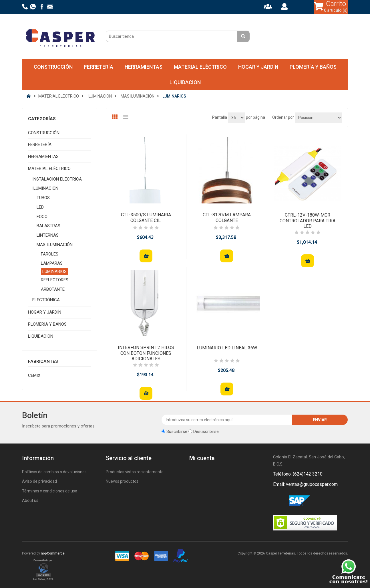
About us (30, 500)
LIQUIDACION (185, 82)
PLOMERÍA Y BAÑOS (313, 67)
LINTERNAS (48, 235)
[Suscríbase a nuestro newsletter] (227, 420)
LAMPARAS (52, 263)
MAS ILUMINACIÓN (55, 245)
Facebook (279, 501)
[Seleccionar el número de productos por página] (236, 118)
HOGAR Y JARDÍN (258, 67)
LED (40, 207)
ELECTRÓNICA (46, 300)
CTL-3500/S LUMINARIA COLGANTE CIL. (146, 217)
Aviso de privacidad (39, 481)
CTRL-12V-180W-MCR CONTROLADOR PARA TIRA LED (308, 220)
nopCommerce (53, 553)
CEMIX (34, 375)
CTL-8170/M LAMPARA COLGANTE (227, 217)
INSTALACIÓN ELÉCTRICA (57, 179)
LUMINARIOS (54, 272)
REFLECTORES (55, 280)
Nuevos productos (122, 481)
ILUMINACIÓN (45, 188)
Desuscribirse (206, 431)
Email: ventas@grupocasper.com (305, 484)
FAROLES (50, 254)
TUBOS (43, 198)
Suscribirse (177, 431)
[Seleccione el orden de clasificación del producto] (319, 118)
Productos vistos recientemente (135, 472)
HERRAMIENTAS (144, 67)
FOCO (42, 217)
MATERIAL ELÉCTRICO (200, 67)
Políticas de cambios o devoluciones (54, 472)
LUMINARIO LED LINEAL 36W (227, 348)
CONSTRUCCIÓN (53, 67)
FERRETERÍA (99, 67)
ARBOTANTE (53, 289)
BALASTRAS (48, 226)
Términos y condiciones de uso (50, 491)
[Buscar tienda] (172, 36)
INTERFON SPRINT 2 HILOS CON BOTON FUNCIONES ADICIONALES (146, 353)
